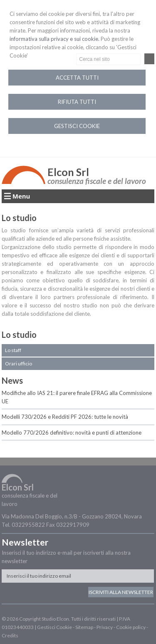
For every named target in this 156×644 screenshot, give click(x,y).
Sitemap (84, 627)
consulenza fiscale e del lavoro (97, 181)
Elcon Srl (68, 172)
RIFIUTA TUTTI (77, 102)
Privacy (105, 627)
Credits (10, 635)
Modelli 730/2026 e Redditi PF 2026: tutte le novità (65, 417)
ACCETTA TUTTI (77, 78)
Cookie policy (131, 627)
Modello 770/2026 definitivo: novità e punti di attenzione (72, 433)
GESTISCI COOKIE (77, 126)
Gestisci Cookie (54, 627)
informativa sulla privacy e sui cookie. (54, 39)
